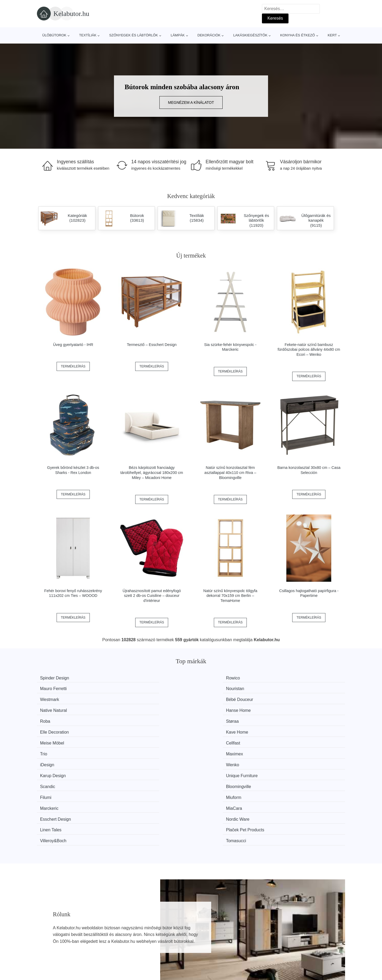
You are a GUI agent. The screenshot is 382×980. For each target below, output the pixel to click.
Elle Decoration (216, 698)
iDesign (51, 718)
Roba (49, 698)
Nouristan (290, 678)
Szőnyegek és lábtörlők (134, 35)
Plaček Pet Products (142, 748)
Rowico (130, 678)
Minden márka (53, 925)
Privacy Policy (168, 949)
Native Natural (215, 688)
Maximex (289, 708)
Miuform (288, 728)
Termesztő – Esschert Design (152, 345)
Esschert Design (217, 738)
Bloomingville (135, 728)
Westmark (53, 688)
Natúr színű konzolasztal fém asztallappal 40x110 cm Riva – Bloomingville (230, 472)
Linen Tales (54, 748)
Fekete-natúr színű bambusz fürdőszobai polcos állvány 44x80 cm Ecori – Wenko (309, 350)
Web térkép (166, 937)
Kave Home (292, 698)
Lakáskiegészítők (250, 35)
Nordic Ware (292, 738)
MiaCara (131, 738)
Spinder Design (58, 678)
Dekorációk (209, 35)
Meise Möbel (56, 708)
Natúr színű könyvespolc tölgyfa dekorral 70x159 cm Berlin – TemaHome (230, 596)
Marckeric (53, 738)
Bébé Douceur (136, 688)
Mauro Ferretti (215, 678)
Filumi (207, 728)
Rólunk (277, 925)
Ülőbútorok (54, 35)
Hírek (45, 937)
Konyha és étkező (298, 35)
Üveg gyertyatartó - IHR (73, 345)
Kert (332, 35)
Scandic (51, 728)
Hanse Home (293, 688)
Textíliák (88, 35)
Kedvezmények (54, 949)
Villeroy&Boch (215, 748)
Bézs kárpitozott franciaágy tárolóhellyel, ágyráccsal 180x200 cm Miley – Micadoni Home (152, 472)
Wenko (129, 718)
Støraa (129, 698)
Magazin (163, 925)
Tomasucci (291, 748)
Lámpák (178, 35)
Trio (205, 708)
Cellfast (130, 708)
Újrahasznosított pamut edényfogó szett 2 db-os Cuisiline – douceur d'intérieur (152, 596)
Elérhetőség (282, 937)
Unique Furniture (297, 718)
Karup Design (215, 718)
